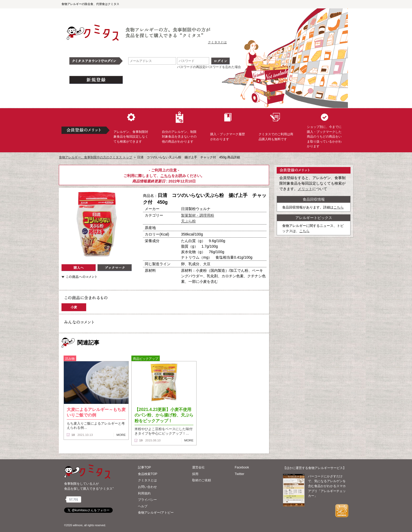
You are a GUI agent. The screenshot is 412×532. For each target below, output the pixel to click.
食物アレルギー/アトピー (156, 513)
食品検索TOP (148, 474)
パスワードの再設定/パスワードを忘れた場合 (209, 67)
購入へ (79, 268)
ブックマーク (115, 268)
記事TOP (144, 467)
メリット (305, 189)
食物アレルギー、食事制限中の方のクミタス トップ (96, 157)
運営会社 (198, 467)
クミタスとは (217, 42)
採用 (195, 474)
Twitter (240, 474)
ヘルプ (143, 506)
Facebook (242, 467)
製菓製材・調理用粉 (198, 215)
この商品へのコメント (79, 277)
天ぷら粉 (188, 221)
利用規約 (144, 493)
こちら (166, 176)
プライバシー (147, 500)
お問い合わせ (147, 487)
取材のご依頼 (202, 480)
